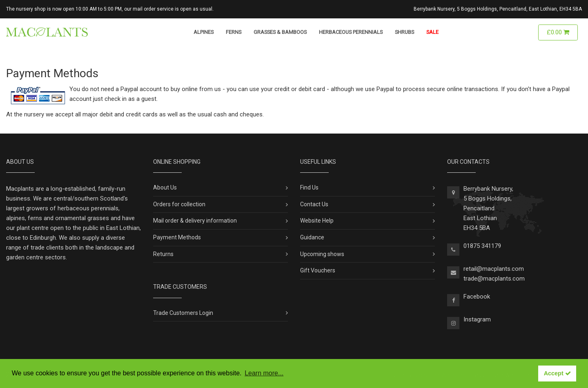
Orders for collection (179, 204)
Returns (163, 254)
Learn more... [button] (264, 373)
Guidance (312, 237)
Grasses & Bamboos (280, 32)
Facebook (477, 297)
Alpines (204, 32)
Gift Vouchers (318, 270)
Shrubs (404, 32)
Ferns (234, 32)
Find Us (309, 187)
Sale (432, 32)
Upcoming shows (322, 254)
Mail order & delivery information (195, 221)
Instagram (477, 319)
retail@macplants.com (494, 269)
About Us (165, 187)
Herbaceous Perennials (351, 32)
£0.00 (558, 32)
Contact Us (314, 204)
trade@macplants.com (494, 279)
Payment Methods (177, 237)
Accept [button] (557, 373)
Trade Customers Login (183, 313)
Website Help (317, 221)
